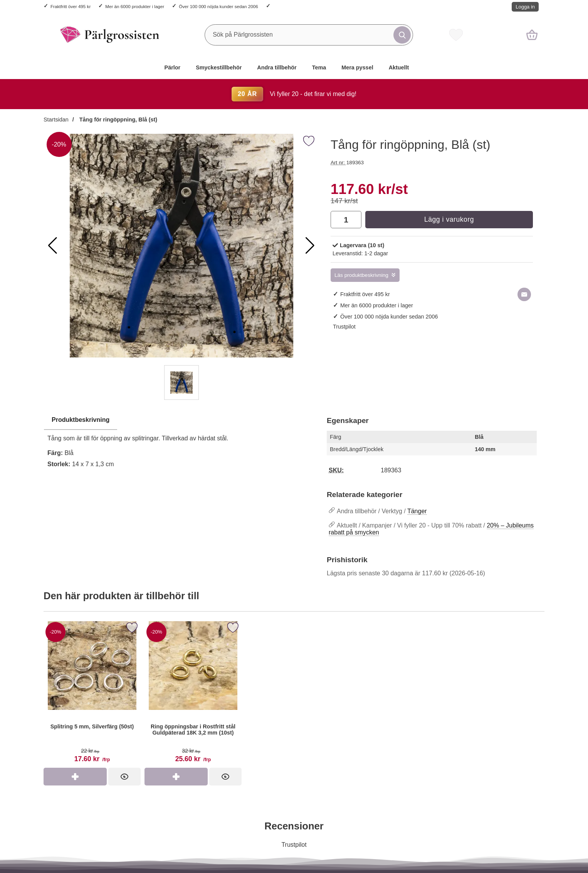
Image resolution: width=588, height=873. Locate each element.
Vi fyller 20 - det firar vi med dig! (294, 94)
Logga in (525, 7)
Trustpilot (344, 327)
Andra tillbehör (277, 67)
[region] (181, 420)
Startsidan (56, 120)
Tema (319, 67)
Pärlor (173, 67)
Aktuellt (399, 67)
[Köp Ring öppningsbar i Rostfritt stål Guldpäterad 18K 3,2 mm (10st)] (176, 777)
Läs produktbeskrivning (361, 275)
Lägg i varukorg (449, 219)
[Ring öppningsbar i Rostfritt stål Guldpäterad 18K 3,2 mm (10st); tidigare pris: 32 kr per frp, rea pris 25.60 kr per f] (193, 694)
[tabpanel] (181, 444)
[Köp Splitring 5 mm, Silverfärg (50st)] (75, 777)
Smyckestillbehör (219, 67)
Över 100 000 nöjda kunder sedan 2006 (218, 6)
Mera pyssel (357, 67)
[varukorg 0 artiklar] (532, 35)
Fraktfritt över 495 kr (71, 6)
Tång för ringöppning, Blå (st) (118, 120)
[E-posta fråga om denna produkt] (524, 294)
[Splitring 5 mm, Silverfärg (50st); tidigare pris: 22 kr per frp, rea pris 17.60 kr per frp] (92, 694)
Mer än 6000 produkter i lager (135, 6)
